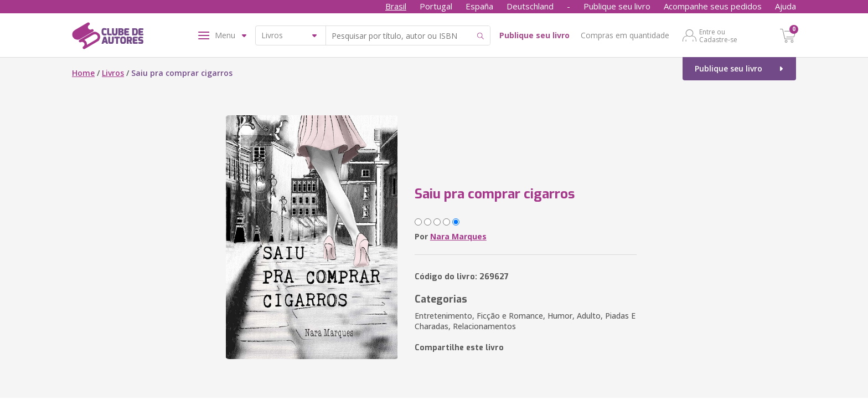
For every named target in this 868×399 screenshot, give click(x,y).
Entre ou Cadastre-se (718, 35)
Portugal (436, 6)
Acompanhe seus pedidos (713, 6)
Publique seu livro (617, 6)
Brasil (396, 6)
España (479, 6)
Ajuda (786, 6)
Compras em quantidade (625, 35)
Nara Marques (458, 236)
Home (83, 73)
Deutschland (530, 6)
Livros (113, 73)
